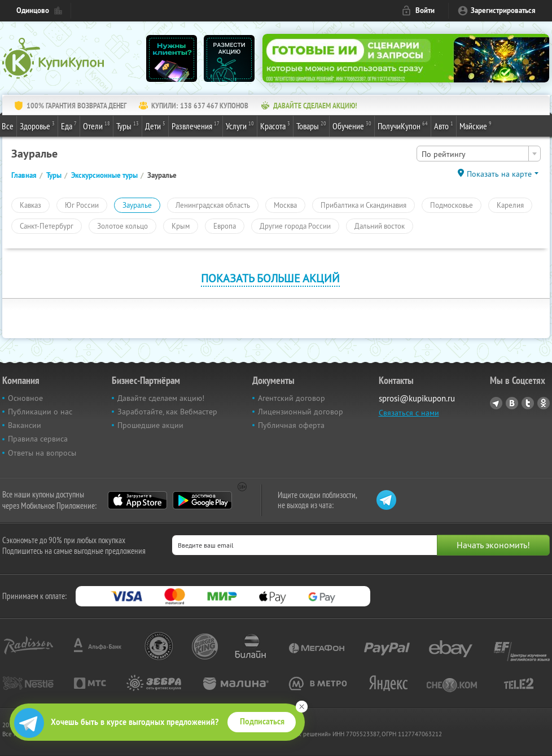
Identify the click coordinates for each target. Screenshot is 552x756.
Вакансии (25, 425)
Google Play (202, 500)
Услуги (240, 125)
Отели (97, 125)
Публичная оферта (291, 425)
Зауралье (137, 205)
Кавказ (30, 205)
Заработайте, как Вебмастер (167, 412)
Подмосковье (452, 205)
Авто (444, 125)
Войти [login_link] (425, 10)
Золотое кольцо (122, 226)
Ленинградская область (213, 205)
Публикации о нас (40, 412)
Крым (181, 226)
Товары (311, 125)
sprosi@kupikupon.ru (417, 398)
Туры (128, 125)
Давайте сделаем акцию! (161, 398)
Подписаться (262, 722)
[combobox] (479, 154)
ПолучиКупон (403, 125)
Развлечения (196, 125)
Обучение (352, 125)
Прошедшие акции (150, 425)
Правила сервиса (38, 439)
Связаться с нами (409, 413)
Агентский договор (292, 398)
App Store (137, 500)
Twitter (528, 403)
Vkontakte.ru (512, 403)
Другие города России (295, 226)
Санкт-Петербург (47, 226)
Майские (476, 125)
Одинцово (33, 10)
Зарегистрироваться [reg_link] (503, 10)
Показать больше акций (270, 278)
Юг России (82, 205)
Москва (285, 205)
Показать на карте (499, 174)
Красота (275, 125)
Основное (25, 398)
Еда (69, 125)
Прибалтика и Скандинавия (363, 205)
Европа (225, 226)
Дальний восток (380, 226)
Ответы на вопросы (42, 453)
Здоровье (37, 125)
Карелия (510, 205)
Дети (155, 125)
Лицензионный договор (301, 412)
